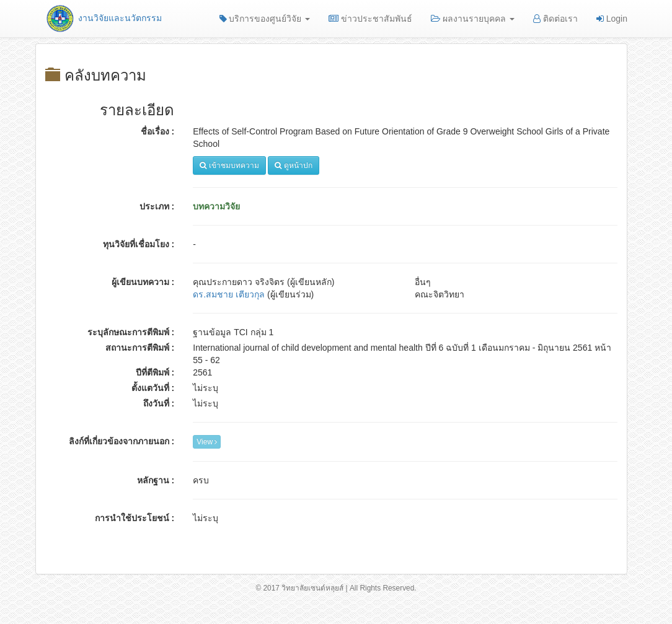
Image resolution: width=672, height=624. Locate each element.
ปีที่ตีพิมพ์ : (155, 372)
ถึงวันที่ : (159, 403)
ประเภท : (157, 206)
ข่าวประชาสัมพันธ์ (370, 19)
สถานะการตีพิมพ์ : (140, 348)
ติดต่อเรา (555, 19)
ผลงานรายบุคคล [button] (473, 19)
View (207, 442)
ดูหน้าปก (293, 165)
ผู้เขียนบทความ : (143, 282)
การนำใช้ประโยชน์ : (135, 518)
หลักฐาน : (156, 480)
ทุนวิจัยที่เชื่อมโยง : (139, 244)
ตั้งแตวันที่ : (153, 388)
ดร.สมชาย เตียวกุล (229, 294)
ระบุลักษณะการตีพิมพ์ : (131, 332)
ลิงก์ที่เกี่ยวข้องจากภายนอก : (122, 441)
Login (612, 19)
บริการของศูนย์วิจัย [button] (265, 19)
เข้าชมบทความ (229, 165)
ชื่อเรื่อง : (158, 131)
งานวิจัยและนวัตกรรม (103, 18)
